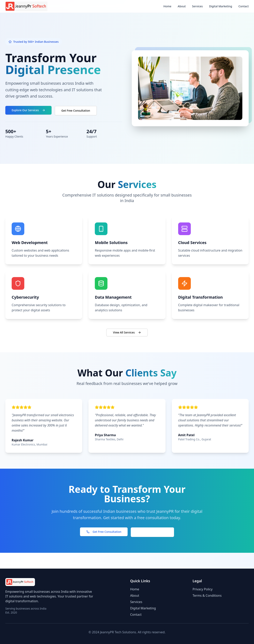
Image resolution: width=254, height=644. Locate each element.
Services (197, 6)
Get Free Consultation (76, 111)
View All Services (127, 332)
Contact (244, 6)
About (182, 6)
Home (167, 6)
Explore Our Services (28, 110)
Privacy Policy (203, 589)
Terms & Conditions (207, 596)
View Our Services (152, 532)
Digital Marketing (221, 6)
